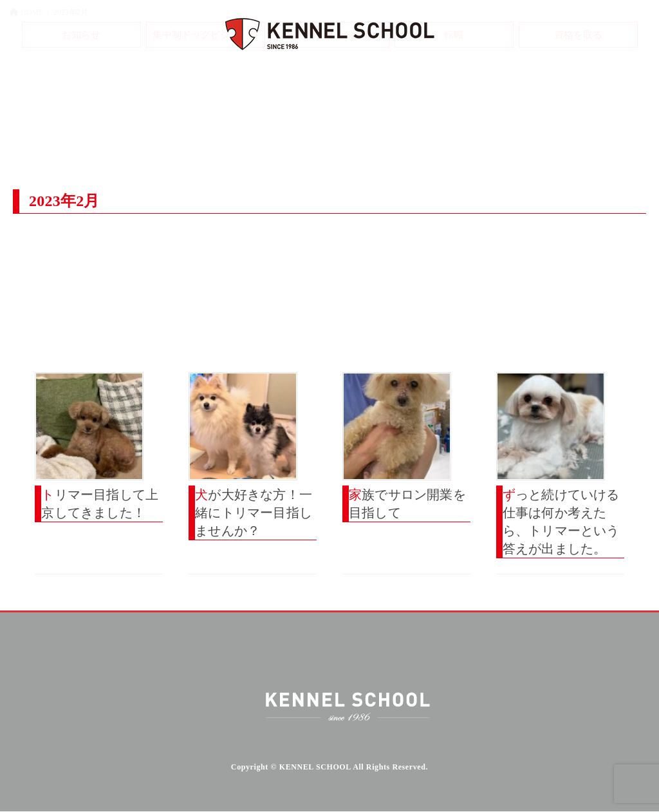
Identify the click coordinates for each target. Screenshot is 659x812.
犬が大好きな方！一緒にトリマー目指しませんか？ (254, 513)
